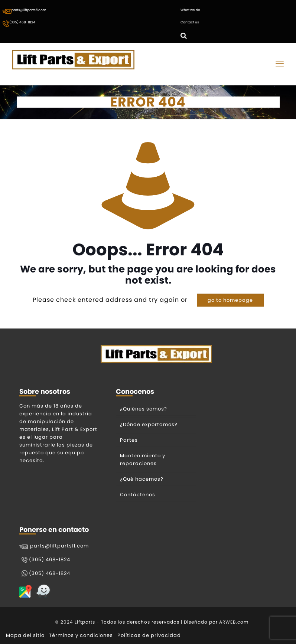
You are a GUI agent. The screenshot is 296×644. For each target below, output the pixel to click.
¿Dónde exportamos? (149, 424)
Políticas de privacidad (149, 635)
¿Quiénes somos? (144, 409)
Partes (129, 440)
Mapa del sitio (25, 635)
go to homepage (230, 300)
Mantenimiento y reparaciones (143, 460)
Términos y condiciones (81, 635)
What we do (190, 10)
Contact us (190, 22)
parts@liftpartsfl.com (24, 11)
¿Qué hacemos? (142, 479)
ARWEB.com (234, 622)
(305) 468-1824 (19, 23)
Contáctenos (138, 495)
